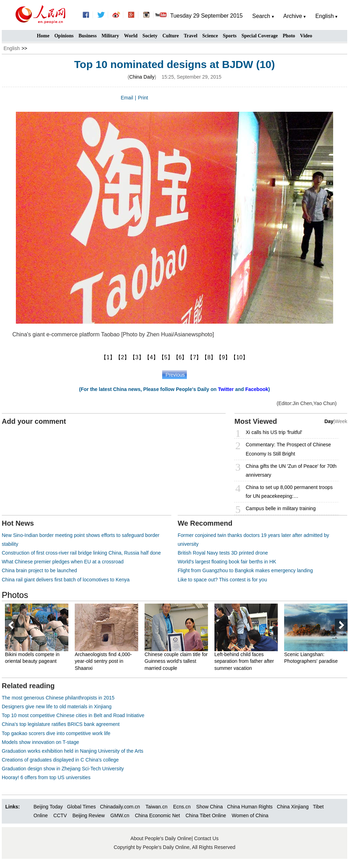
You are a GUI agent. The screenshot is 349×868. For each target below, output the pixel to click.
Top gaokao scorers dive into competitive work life (56, 733)
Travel (191, 36)
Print (143, 98)
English (12, 48)
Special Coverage (260, 36)
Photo (289, 36)
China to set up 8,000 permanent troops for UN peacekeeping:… (289, 492)
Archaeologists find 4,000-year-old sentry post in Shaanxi (103, 661)
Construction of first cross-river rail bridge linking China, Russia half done (81, 553)
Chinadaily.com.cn (120, 807)
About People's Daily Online (161, 838)
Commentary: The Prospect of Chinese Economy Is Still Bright (288, 449)
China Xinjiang (293, 807)
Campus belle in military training (281, 508)
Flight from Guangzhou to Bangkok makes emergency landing (245, 570)
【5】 (166, 357)
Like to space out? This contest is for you (222, 580)
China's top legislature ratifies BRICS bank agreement (61, 724)
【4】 (151, 357)
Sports (230, 36)
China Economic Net (158, 815)
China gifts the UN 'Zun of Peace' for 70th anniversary (291, 470)
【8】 (209, 357)
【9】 (223, 357)
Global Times (81, 807)
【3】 (137, 357)
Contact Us (206, 838)
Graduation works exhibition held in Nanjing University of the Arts (73, 751)
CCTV (60, 815)
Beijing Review (88, 815)
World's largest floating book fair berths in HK (227, 562)
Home (43, 36)
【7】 (194, 357)
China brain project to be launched (39, 570)
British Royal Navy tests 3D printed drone (223, 553)
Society (150, 36)
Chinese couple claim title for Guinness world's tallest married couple (176, 661)
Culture (171, 36)
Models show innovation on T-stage (40, 742)
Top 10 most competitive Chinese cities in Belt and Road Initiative (73, 715)
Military (110, 36)
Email (127, 98)
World (131, 36)
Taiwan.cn (157, 807)
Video (306, 36)
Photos (15, 595)
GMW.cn (121, 815)
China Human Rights (250, 807)
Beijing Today (48, 807)
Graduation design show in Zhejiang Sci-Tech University (63, 769)
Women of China (250, 815)
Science (210, 36)
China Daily (142, 77)
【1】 (108, 357)
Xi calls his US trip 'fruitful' (274, 432)
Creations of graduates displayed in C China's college (60, 760)
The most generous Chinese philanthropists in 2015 (58, 698)
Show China (210, 807)
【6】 (180, 357)
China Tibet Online (206, 815)
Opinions (64, 36)
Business (88, 36)
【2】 (123, 357)
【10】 (239, 357)
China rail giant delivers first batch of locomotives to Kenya (66, 580)
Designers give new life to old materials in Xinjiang (57, 707)
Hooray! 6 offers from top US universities (46, 777)
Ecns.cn (182, 807)
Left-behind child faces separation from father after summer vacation (244, 661)
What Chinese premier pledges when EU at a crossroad (63, 562)
